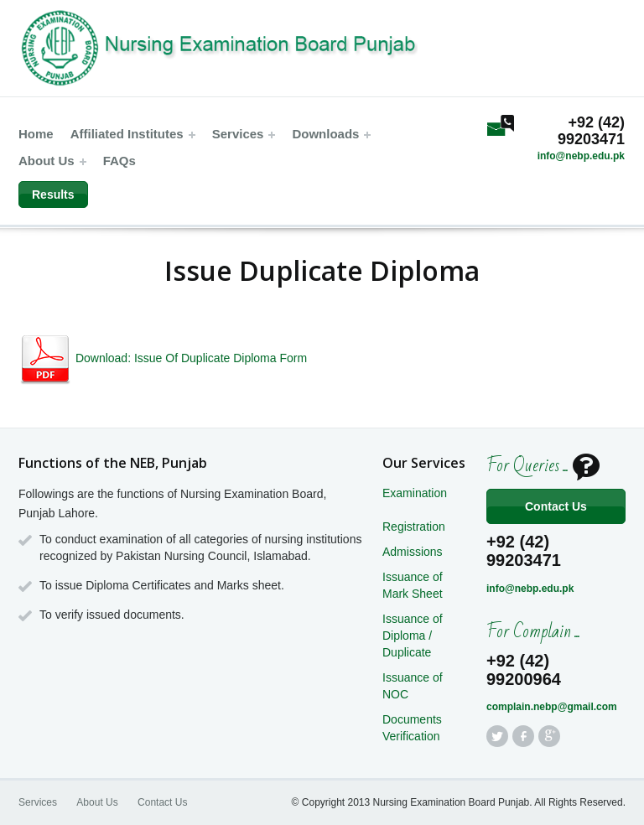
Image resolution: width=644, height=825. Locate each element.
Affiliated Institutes (133, 134)
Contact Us (556, 506)
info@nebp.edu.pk (581, 156)
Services (244, 134)
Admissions (413, 552)
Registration (414, 527)
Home (36, 134)
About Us (52, 161)
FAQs (119, 161)
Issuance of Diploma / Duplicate (413, 636)
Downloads (331, 134)
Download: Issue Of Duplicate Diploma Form (163, 358)
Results (53, 195)
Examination (415, 493)
